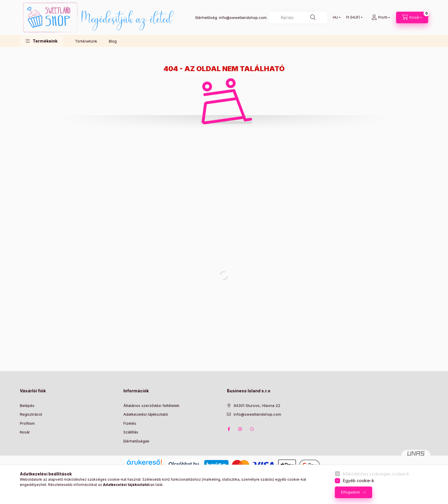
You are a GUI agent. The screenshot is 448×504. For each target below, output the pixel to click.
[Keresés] (313, 17)
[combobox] (298, 17)
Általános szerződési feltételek (151, 405)
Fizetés (130, 423)
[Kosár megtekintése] (412, 17)
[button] (42, 41)
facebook (229, 429)
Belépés (27, 405)
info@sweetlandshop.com (257, 414)
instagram (240, 429)
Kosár (25, 432)
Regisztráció (31, 414)
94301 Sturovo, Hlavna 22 (257, 405)
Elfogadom (350, 492)
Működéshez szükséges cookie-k (376, 474)
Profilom (27, 423)
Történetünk (86, 41)
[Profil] (381, 17)
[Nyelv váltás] (335, 17)
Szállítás (131, 432)
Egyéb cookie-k (359, 481)
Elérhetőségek (136, 441)
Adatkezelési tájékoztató (146, 414)
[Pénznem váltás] (353, 17)
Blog (113, 41)
